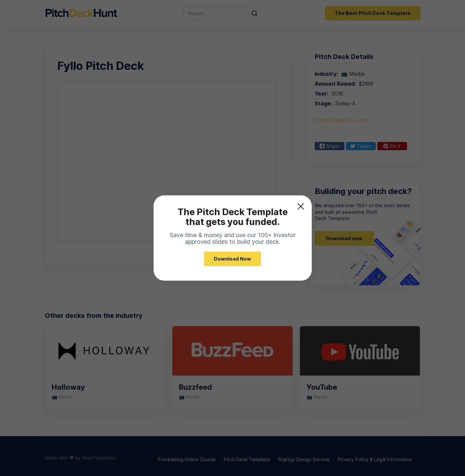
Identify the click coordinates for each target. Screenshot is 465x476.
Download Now (232, 259)
